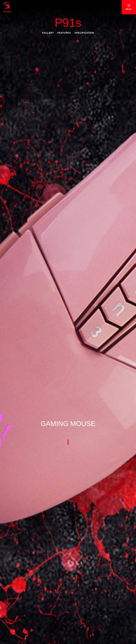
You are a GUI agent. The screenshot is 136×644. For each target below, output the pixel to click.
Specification (84, 33)
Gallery (48, 33)
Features (64, 33)
